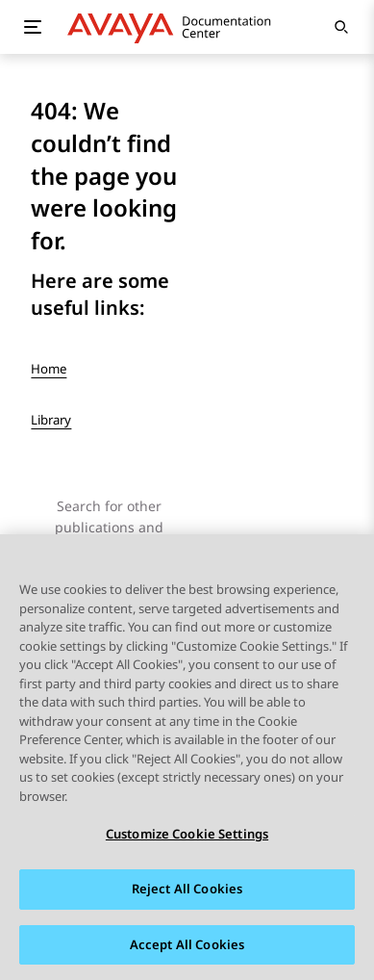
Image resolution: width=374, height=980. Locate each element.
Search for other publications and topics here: (109, 528)
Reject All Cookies (187, 890)
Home (49, 369)
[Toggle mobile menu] (33, 27)
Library (51, 420)
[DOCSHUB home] (175, 27)
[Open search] (341, 27)
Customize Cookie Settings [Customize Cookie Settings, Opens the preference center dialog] (187, 835)
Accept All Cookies (187, 945)
